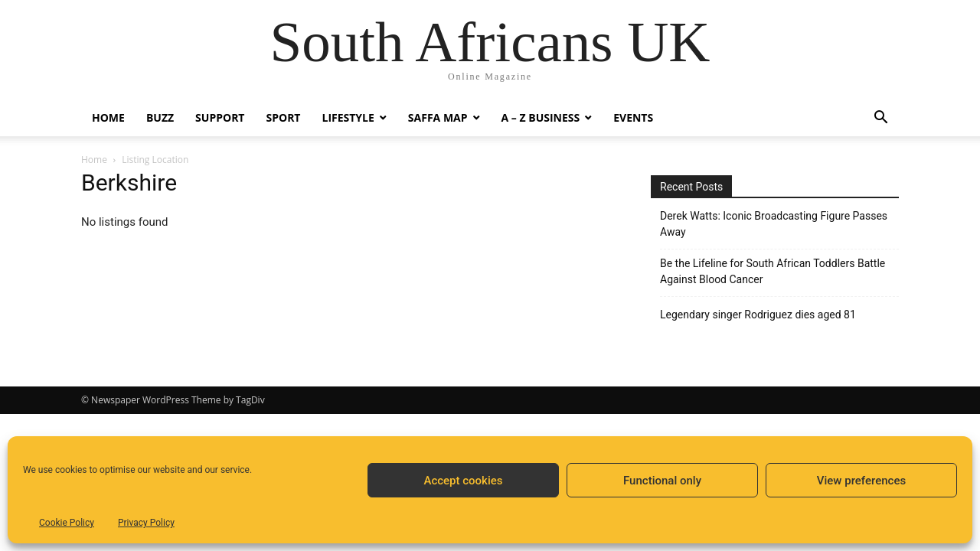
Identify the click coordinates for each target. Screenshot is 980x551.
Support (220, 117)
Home (108, 117)
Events (633, 117)
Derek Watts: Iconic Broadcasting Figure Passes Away (774, 224)
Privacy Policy (146, 523)
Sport (283, 117)
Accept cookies (463, 481)
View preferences (861, 481)
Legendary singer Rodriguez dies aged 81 (758, 315)
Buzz (160, 117)
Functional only (662, 481)
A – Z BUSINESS (541, 117)
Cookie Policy (67, 523)
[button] (880, 119)
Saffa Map (438, 117)
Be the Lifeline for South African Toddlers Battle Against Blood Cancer (773, 271)
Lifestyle (348, 117)
